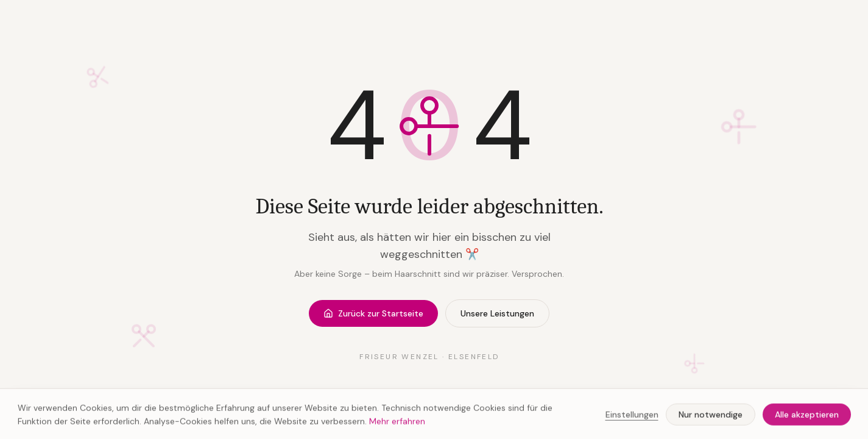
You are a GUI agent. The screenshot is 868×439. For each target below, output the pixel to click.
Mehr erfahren (397, 423)
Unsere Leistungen (497, 313)
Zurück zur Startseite (373, 313)
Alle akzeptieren (807, 416)
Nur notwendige (711, 416)
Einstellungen (632, 416)
